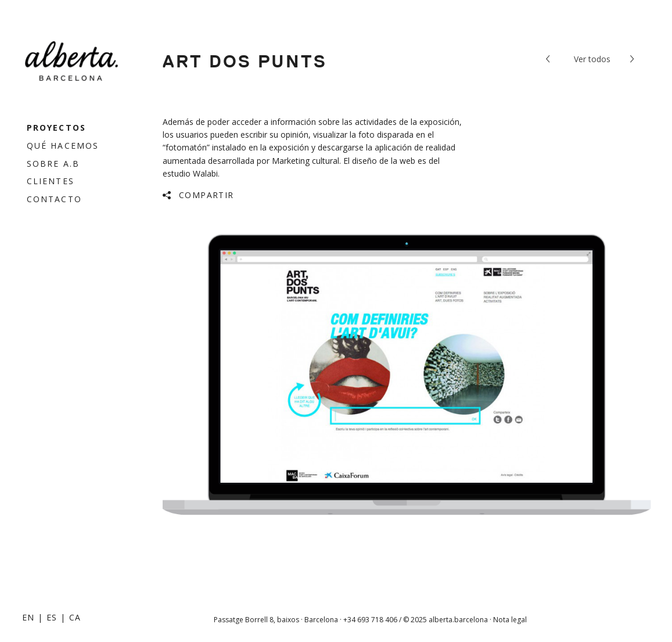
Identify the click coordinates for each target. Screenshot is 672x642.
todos (592, 59)
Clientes (51, 181)
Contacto (54, 199)
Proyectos (56, 128)
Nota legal (510, 620)
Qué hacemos (63, 146)
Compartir (206, 195)
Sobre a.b (53, 164)
